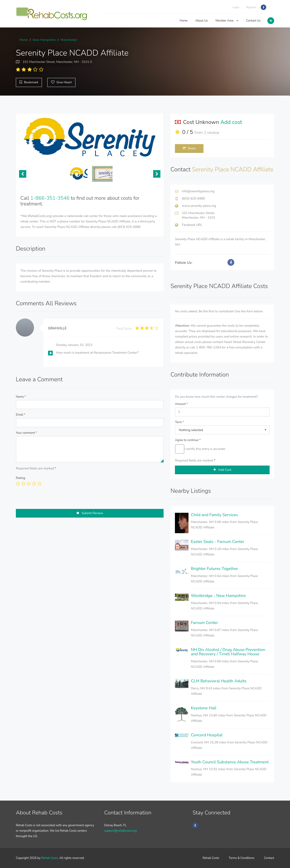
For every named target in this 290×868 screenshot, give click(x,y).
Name (21, 397)
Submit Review (90, 513)
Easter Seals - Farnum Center (217, 542)
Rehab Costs (50, 858)
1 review (212, 133)
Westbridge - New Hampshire (218, 596)
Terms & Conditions (242, 858)
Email (21, 415)
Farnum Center (204, 623)
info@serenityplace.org (198, 191)
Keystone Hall (204, 708)
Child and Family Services (214, 515)
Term (179, 422)
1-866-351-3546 (50, 198)
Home (184, 21)
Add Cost (222, 470)
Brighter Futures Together (214, 569)
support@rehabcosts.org (120, 831)
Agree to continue (188, 440)
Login (236, 7)
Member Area (227, 21)
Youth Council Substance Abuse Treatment (230, 762)
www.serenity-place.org (199, 206)
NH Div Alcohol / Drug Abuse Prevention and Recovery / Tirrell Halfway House (228, 652)
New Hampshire (44, 40)
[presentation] (50, 500)
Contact (269, 858)
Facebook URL (192, 225)
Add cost (231, 122)
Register (251, 7)
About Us (202, 21)
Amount (181, 404)
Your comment (26, 433)
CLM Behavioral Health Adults (219, 681)
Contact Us (253, 21)
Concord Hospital (207, 735)
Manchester (69, 40)
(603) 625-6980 (193, 199)
